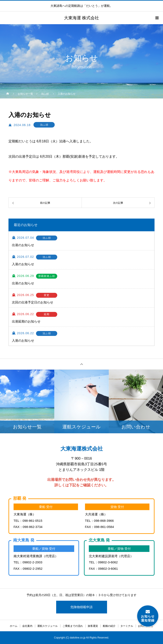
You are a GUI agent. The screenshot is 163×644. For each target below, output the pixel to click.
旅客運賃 (93, 626)
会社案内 (27, 626)
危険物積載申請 (81, 607)
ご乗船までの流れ (73, 626)
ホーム (14, 626)
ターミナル (127, 626)
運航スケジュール (47, 626)
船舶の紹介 (109, 626)
